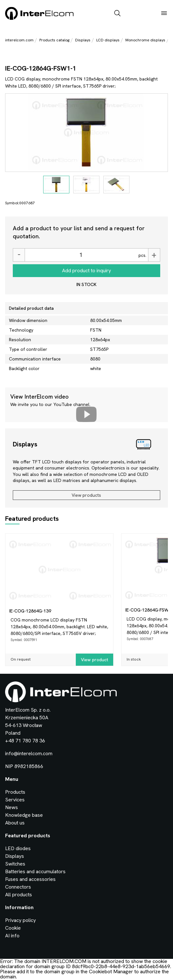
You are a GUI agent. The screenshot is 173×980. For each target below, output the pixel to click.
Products (15, 792)
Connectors (18, 887)
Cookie (13, 928)
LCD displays (108, 40)
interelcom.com (19, 40)
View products (86, 495)
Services (15, 800)
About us (15, 823)
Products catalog (54, 40)
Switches (15, 864)
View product (94, 660)
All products (19, 895)
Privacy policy (20, 920)
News (12, 807)
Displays (83, 40)
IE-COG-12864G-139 (30, 611)
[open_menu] (164, 14)
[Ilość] (81, 255)
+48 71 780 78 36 (25, 741)
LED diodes (18, 848)
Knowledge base (24, 815)
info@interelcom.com (29, 753)
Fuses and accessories (30, 879)
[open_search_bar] (117, 14)
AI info (12, 936)
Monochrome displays (145, 40)
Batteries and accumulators (35, 871)
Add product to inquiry (86, 270)
